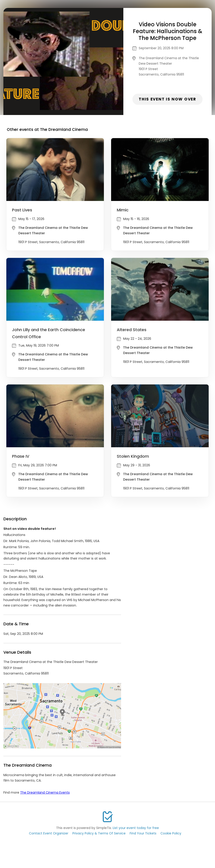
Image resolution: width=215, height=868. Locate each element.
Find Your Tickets (143, 833)
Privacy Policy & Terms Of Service (99, 833)
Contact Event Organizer (49, 833)
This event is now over (167, 99)
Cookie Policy (171, 833)
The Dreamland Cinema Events (45, 792)
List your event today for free (136, 828)
